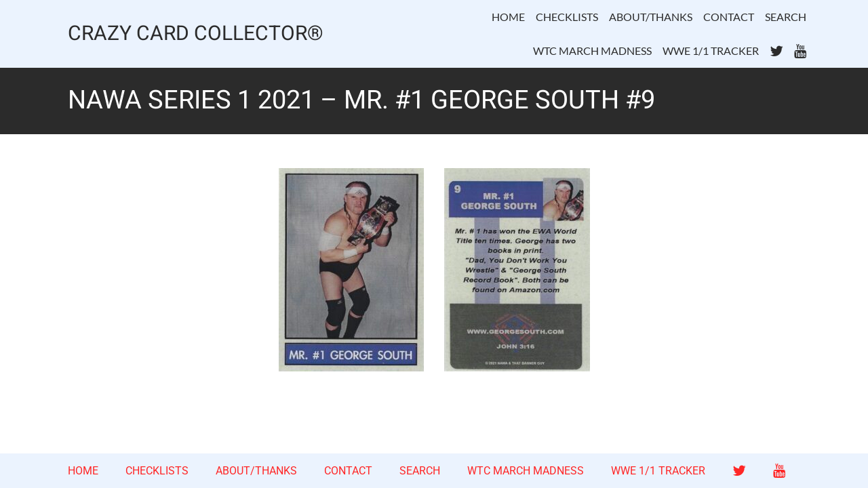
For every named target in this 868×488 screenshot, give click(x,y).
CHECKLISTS (567, 17)
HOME (508, 17)
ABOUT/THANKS (651, 17)
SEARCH (786, 17)
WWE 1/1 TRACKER (711, 50)
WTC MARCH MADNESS (592, 50)
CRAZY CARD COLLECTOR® (196, 34)
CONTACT (729, 17)
